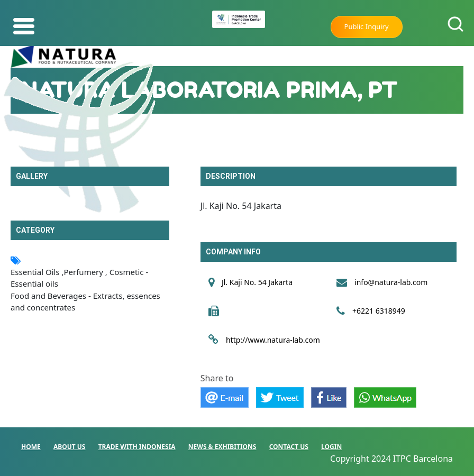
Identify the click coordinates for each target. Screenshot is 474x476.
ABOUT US (70, 447)
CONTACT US (289, 447)
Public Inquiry (367, 26)
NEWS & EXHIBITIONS (222, 447)
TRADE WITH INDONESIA (137, 447)
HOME (31, 447)
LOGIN (331, 447)
